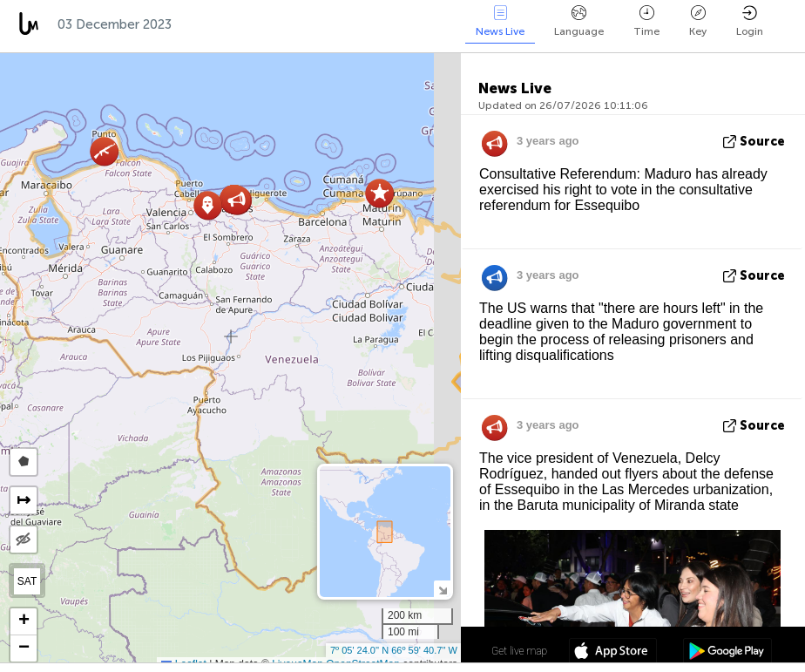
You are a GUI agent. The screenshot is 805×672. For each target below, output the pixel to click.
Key (698, 21)
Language (579, 21)
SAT (27, 581)
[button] (379, 193)
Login (750, 21)
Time (646, 21)
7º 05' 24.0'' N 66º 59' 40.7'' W (394, 650)
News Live (500, 21)
